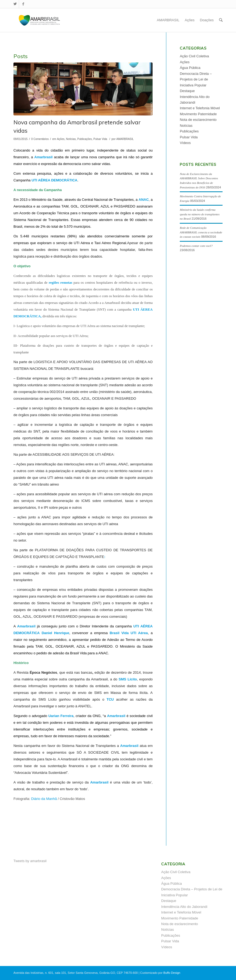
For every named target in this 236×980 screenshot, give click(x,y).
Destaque (187, 91)
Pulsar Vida (100, 139)
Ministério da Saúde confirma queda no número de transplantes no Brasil (200, 214)
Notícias (71, 139)
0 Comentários (40, 139)
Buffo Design (172, 973)
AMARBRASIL (125, 139)
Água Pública (190, 68)
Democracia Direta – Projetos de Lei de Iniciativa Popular (196, 79)
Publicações (84, 139)
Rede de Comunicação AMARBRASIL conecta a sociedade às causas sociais (201, 232)
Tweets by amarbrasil (30, 861)
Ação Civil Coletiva (194, 56)
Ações (61, 139)
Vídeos (185, 143)
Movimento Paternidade (198, 114)
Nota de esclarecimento (198, 120)
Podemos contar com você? (196, 246)
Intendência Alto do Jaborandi (184, 907)
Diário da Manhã (44, 799)
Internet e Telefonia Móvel (200, 108)
